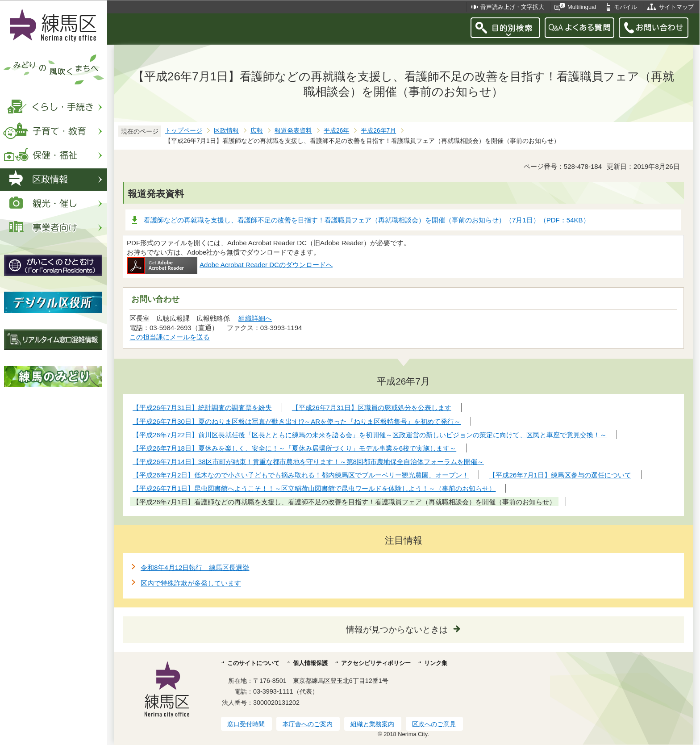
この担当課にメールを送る (170, 337)
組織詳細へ (255, 318)
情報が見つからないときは (397, 630)
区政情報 (226, 131)
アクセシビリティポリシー (376, 663)
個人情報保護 (310, 663)
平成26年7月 (378, 131)
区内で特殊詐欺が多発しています (191, 583)
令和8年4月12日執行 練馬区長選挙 (195, 567)
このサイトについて (253, 663)
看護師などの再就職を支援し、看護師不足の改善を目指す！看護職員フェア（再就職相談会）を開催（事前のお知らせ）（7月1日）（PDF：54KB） (367, 220)
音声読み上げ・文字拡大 (512, 7)
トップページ (183, 131)
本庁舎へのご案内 (308, 724)
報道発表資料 (293, 131)
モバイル (625, 7)
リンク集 (436, 663)
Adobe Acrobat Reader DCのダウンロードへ (230, 265)
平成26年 (336, 131)
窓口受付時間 (246, 724)
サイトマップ (676, 7)
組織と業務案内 (372, 724)
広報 (257, 131)
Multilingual (582, 7)
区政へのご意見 (434, 724)
